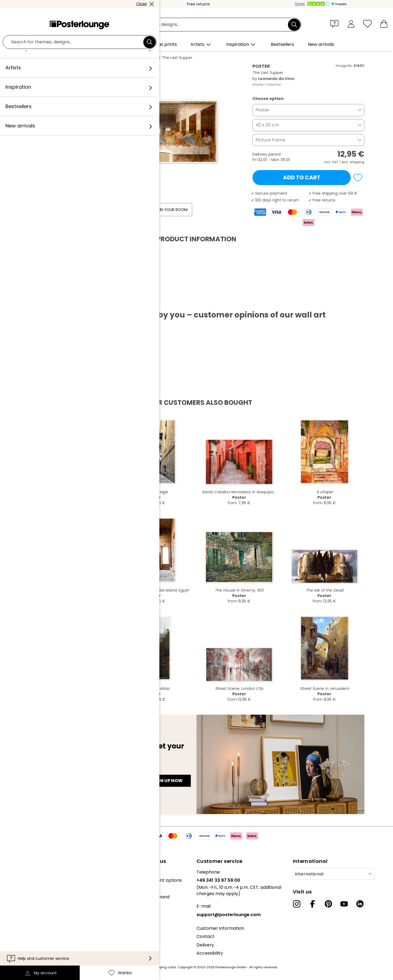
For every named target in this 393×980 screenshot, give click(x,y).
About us (14, 872)
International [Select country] (309, 874)
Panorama (93, 58)
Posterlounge (44, 58)
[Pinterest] (328, 904)
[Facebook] (312, 904)
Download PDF (50, 301)
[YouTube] (344, 904)
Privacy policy (19, 933)
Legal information (23, 949)
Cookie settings (21, 941)
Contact (206, 936)
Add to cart (302, 177)
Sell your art (17, 911)
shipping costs (165, 967)
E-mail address (49, 771)
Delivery (205, 945)
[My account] (351, 24)
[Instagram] (297, 904)
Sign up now (168, 781)
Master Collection (267, 84)
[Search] (294, 25)
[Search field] (203, 25)
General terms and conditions (36, 924)
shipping (357, 162)
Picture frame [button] (270, 140)
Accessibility (210, 953)
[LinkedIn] (360, 904)
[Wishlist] (367, 24)
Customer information (220, 928)
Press (10, 902)
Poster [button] (263, 110)
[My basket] (384, 24)
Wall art (70, 58)
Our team (14, 880)
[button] (336, 23)
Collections (16, 888)
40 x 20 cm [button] (267, 125)
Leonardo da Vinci (126, 58)
